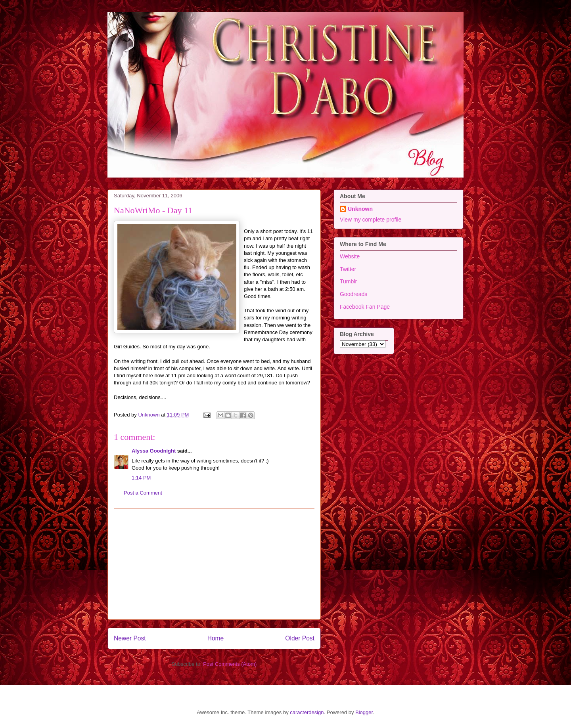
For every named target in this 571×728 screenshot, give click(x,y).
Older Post (300, 638)
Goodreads (354, 294)
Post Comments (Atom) (230, 664)
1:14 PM (141, 478)
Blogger (364, 712)
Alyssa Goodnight (154, 451)
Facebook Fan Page (365, 307)
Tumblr (348, 281)
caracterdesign (307, 712)
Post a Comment (143, 493)
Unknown (360, 209)
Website (350, 256)
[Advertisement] (214, 564)
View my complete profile (371, 220)
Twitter (348, 269)
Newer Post (130, 638)
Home (216, 638)
